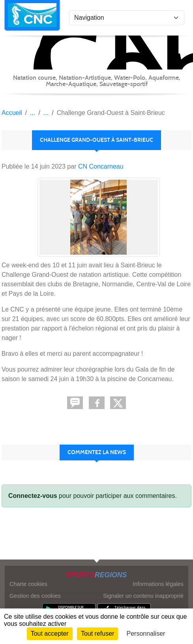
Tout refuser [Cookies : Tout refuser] (97, 634)
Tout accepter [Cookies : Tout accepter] (50, 634)
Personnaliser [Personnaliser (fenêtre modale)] (146, 634)
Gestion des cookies (35, 596)
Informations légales (158, 584)
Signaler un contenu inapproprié (143, 596)
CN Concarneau (101, 166)
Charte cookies (28, 584)
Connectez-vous (33, 496)
